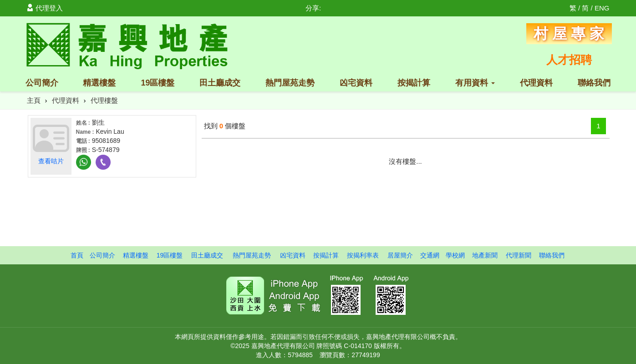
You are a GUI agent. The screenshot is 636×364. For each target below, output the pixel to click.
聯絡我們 (594, 83)
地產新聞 (485, 255)
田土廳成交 (220, 83)
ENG (602, 8)
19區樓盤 (158, 83)
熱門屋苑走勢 (290, 83)
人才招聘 (569, 60)
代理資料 (536, 83)
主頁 (34, 100)
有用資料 (475, 83)
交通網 (430, 255)
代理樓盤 (104, 100)
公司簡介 (42, 83)
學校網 (455, 255)
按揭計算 (414, 83)
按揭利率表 (363, 255)
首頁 (77, 255)
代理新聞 (519, 255)
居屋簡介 (400, 255)
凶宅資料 (356, 83)
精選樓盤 (99, 83)
